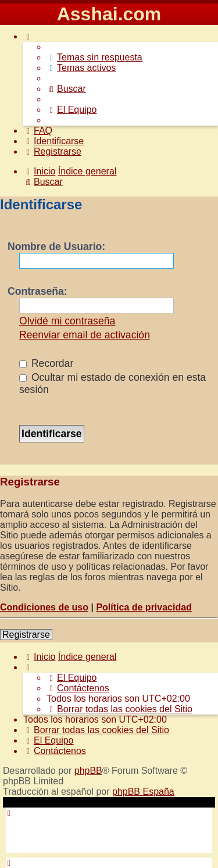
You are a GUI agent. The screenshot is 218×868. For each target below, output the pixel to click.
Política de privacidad (144, 607)
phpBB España (143, 792)
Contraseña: (37, 291)
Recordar (46, 363)
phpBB (88, 771)
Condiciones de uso (44, 607)
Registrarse (26, 635)
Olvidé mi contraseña (67, 321)
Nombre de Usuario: (56, 247)
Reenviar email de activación (85, 335)
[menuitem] (94, 57)
